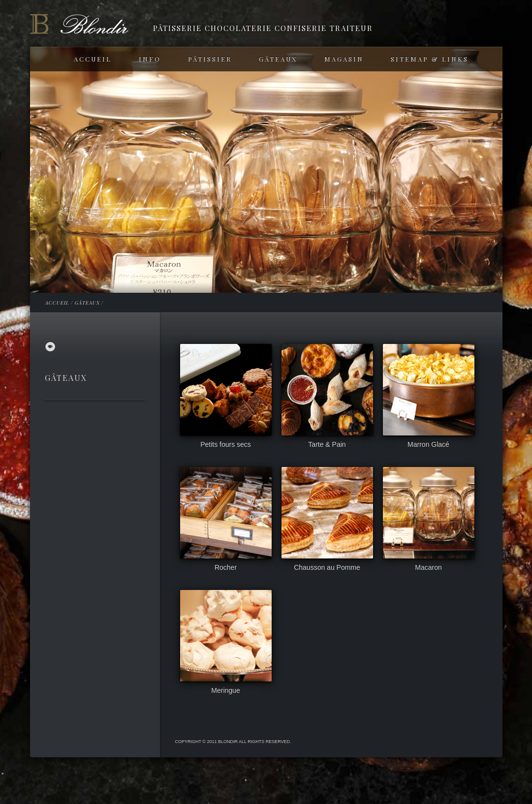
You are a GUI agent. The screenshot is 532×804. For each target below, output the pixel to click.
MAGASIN (344, 59)
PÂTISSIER (210, 59)
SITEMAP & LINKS (430, 59)
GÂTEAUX (278, 59)
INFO (150, 59)
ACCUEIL (93, 59)
